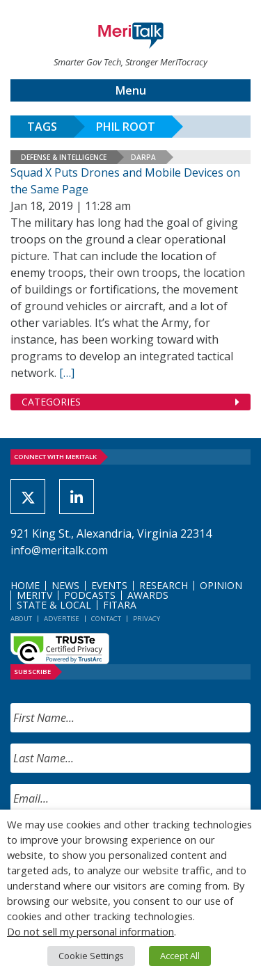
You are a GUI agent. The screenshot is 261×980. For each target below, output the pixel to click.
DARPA (143, 157)
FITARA (120, 605)
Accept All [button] (180, 956)
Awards (148, 595)
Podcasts (90, 595)
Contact (106, 619)
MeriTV (34, 595)
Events (109, 585)
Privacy (147, 619)
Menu (131, 90)
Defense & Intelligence (64, 157)
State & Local (54, 605)
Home (25, 585)
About (21, 619)
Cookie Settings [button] (91, 956)
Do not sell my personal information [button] (90, 931)
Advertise (62, 619)
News (65, 585)
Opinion (221, 585)
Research (164, 585)
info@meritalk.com (59, 550)
